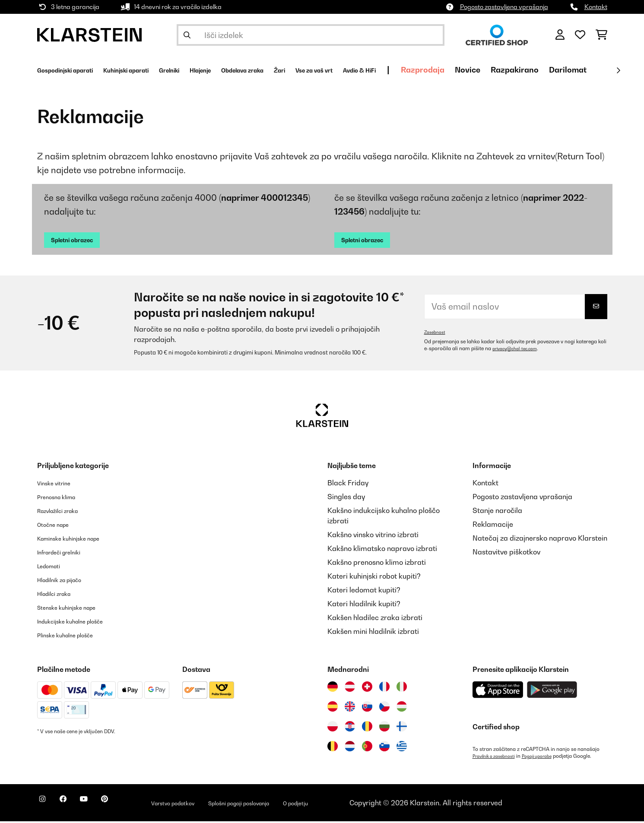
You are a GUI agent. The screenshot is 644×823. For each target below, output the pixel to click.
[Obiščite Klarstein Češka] (384, 708)
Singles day (346, 498)
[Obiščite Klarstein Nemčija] (333, 688)
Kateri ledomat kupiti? (364, 592)
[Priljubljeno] (580, 35)
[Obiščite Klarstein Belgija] (333, 748)
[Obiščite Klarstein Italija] (402, 688)
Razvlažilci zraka (65, 512)
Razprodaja (528, 70)
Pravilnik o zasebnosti (498, 758)
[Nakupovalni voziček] (601, 35)
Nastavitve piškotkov (506, 554)
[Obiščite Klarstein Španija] (333, 708)
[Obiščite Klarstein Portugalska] (367, 748)
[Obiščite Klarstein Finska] (402, 728)
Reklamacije (493, 526)
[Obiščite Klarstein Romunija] (367, 728)
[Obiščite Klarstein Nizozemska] (350, 748)
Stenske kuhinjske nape (75, 609)
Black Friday (348, 484)
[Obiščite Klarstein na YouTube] (101, 806)
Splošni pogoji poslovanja (291, 804)
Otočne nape (58, 526)
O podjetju (363, 804)
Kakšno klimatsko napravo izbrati (382, 550)
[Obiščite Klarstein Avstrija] (350, 688)
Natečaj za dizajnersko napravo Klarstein (540, 540)
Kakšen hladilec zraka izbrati (375, 619)
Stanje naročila (497, 512)
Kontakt (596, 7)
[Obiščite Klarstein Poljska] (333, 728)
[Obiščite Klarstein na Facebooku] (73, 806)
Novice (573, 70)
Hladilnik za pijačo (67, 581)
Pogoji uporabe (549, 758)
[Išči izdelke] (311, 35)
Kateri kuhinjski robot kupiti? (374, 578)
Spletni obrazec (80, 241)
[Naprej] (618, 70)
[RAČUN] (560, 35)
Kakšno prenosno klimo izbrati (377, 564)
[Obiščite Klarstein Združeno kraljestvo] (350, 708)
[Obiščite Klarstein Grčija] (402, 748)
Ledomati (53, 567)
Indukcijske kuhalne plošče (80, 623)
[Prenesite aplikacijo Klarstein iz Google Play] (552, 692)
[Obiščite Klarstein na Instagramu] (46, 806)
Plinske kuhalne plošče (74, 636)
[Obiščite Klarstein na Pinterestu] (129, 806)
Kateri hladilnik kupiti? (364, 605)
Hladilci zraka (60, 595)
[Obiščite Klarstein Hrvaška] (350, 728)
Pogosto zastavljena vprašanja (504, 7)
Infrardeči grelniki (66, 554)
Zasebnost (437, 334)
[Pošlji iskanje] (187, 35)
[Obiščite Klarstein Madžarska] (402, 708)
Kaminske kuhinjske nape (78, 540)
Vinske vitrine (59, 484)
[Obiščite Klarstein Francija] (384, 688)
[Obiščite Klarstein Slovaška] (367, 708)
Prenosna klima (62, 498)
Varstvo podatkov (208, 804)
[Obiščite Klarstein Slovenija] (384, 748)
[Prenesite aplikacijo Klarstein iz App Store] (498, 692)
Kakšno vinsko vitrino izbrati (373, 536)
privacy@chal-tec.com (519, 350)
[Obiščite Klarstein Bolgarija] (384, 728)
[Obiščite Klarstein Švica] (367, 688)
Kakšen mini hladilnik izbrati (373, 633)
